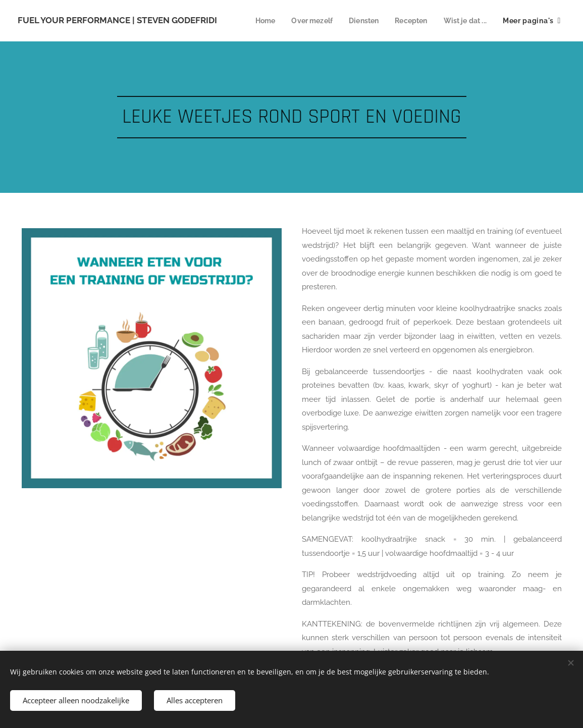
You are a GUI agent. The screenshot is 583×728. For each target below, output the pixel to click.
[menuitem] (319, 21)
